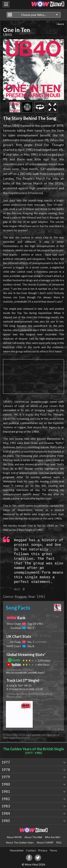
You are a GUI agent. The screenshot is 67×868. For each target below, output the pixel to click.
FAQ (59, 842)
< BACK (60, 24)
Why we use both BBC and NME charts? (25, 673)
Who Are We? (53, 837)
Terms (53, 850)
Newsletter (17, 850)
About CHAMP (45, 842)
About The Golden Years (20, 842)
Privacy (43, 850)
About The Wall (33, 837)
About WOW (14, 837)
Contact (31, 850)
